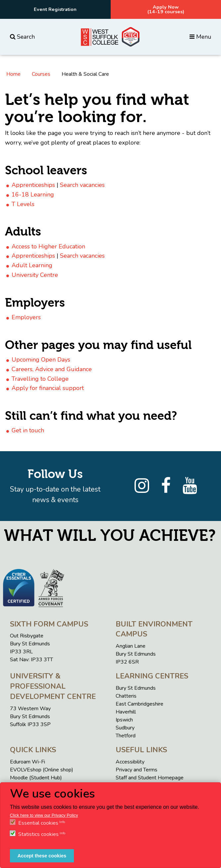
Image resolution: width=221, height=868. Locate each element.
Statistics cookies (38, 834)
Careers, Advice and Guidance (52, 369)
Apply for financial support (48, 388)
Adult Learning (32, 265)
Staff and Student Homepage (150, 778)
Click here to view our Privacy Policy (44, 815)
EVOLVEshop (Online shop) (42, 770)
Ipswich (124, 720)
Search (22, 37)
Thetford (126, 736)
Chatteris (126, 696)
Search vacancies (82, 185)
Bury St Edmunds (136, 688)
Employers (26, 317)
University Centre (35, 275)
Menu (200, 37)
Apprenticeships (33, 185)
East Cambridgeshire (139, 704)
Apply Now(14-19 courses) (166, 9)
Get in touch (28, 430)
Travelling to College (40, 379)
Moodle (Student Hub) (36, 778)
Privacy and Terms (137, 770)
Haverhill (126, 712)
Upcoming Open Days (41, 360)
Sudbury (125, 728)
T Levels (23, 204)
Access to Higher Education (48, 246)
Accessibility (130, 762)
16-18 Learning (33, 195)
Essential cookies (38, 823)
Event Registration (55, 9)
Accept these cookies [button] (42, 856)
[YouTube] (190, 486)
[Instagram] (142, 486)
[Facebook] (166, 486)
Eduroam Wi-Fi (28, 762)
